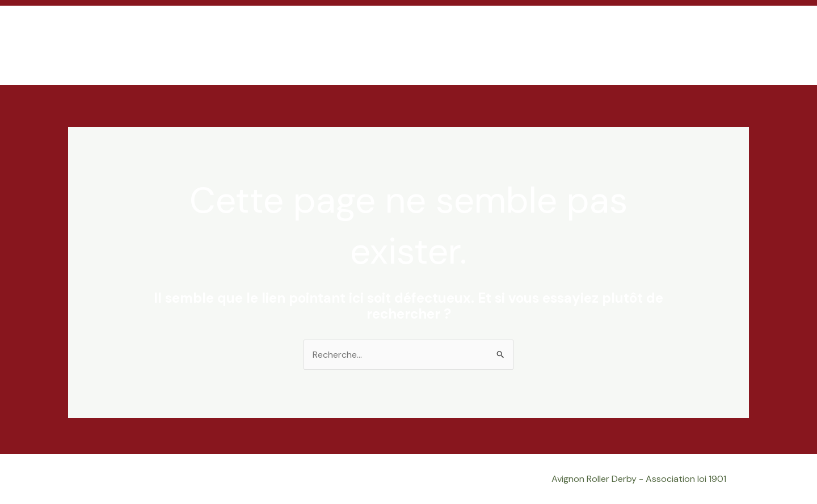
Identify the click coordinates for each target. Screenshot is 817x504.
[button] (735, 45)
